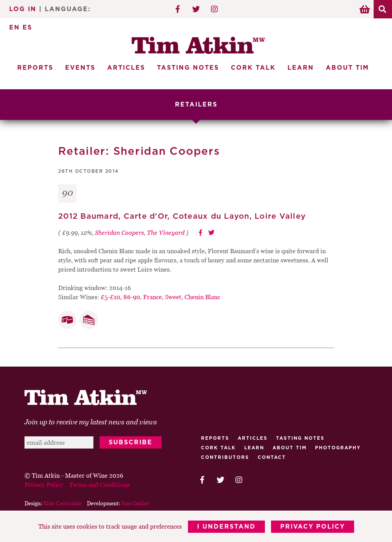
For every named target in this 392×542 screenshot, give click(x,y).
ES (27, 28)
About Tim (347, 68)
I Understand (226, 527)
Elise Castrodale (62, 503)
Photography (338, 448)
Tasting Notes (188, 68)
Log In (23, 9)
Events (80, 68)
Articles (126, 68)
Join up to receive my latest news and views (91, 422)
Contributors (225, 457)
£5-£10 (110, 297)
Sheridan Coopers (119, 233)
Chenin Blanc (202, 297)
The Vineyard (166, 233)
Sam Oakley (135, 503)
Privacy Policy (313, 527)
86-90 (132, 297)
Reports (35, 68)
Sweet (173, 297)
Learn (301, 68)
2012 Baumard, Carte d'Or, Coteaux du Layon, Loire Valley (182, 216)
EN (15, 28)
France (153, 297)
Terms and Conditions (100, 485)
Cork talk (218, 448)
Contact (272, 457)
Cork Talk (253, 68)
